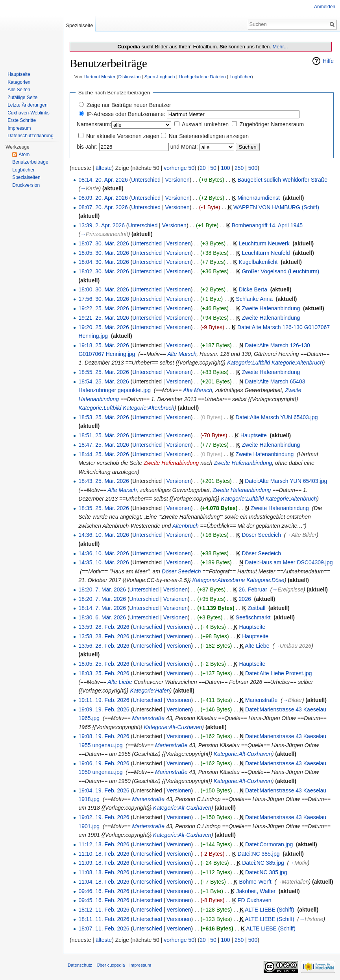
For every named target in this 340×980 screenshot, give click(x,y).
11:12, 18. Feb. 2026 (104, 844)
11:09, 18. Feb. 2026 (104, 863)
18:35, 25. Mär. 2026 (103, 508)
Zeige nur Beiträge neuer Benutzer (129, 105)
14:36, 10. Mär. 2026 (103, 535)
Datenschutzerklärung (30, 136)
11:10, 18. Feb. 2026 (104, 854)
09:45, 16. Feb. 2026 (104, 900)
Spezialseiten (26, 177)
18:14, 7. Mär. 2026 (102, 608)
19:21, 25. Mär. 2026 (103, 318)
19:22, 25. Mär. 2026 (103, 308)
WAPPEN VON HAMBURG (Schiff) (276, 207)
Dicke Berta (253, 289)
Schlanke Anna (254, 299)
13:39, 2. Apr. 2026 (102, 225)
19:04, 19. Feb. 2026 (104, 790)
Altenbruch (186, 526)
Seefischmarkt (253, 617)
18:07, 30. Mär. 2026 (103, 243)
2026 (245, 599)
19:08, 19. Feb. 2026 (104, 736)
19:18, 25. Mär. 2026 (103, 345)
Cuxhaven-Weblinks (29, 113)
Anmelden (325, 7)
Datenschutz (80, 965)
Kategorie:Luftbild (249, 363)
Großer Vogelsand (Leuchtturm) (280, 271)
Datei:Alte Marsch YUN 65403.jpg (276, 417)
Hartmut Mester (99, 76)
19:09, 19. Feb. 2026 (104, 709)
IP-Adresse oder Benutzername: (126, 114)
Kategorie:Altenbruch (297, 363)
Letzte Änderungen (27, 105)
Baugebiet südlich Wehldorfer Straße (283, 180)
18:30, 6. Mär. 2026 (102, 617)
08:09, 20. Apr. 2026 (103, 198)
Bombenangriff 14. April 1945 (267, 225)
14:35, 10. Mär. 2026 (103, 562)
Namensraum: (94, 124)
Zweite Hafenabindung (171, 463)
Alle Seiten (19, 90)
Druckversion (26, 185)
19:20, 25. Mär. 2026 (103, 327)
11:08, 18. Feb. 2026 (104, 872)
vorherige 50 (179, 168)
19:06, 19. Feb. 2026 (104, 763)
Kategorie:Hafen (150, 691)
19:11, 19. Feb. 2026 (104, 700)
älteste (104, 168)
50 (213, 168)
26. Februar (253, 589)
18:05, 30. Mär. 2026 (103, 253)
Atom (24, 155)
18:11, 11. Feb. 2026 (104, 919)
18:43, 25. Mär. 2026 (103, 481)
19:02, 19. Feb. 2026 (104, 817)
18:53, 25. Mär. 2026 (103, 417)
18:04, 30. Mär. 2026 (103, 262)
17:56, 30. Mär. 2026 (103, 299)
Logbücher (240, 76)
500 (253, 168)
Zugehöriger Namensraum (272, 124)
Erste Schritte (22, 120)
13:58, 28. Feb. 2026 (104, 636)
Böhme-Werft (255, 882)
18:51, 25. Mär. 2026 (103, 435)
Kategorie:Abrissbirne (218, 580)
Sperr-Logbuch (160, 76)
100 (225, 168)
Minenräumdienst (259, 198)
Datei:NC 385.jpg (259, 854)
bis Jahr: (87, 147)
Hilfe (328, 61)
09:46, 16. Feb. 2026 (104, 891)
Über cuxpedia (111, 965)
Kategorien (19, 82)
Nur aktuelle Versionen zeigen (123, 136)
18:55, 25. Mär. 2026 (103, 372)
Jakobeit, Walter (256, 891)
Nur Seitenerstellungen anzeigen (209, 136)
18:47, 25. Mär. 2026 (103, 445)
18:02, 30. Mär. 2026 (103, 271)
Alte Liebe (257, 646)
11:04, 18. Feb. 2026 (104, 882)
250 (239, 168)
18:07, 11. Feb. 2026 (104, 928)
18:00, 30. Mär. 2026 (103, 289)
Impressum (19, 128)
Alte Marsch (182, 354)
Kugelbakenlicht (258, 262)
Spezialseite (79, 25)
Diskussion (129, 76)
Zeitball (256, 608)
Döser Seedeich (261, 535)
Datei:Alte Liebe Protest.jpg (279, 673)
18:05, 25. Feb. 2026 (104, 664)
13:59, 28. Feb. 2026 (104, 627)
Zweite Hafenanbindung (271, 308)
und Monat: (184, 147)
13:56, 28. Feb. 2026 (104, 646)
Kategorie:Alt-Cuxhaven (173, 727)
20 (203, 168)
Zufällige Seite (22, 98)
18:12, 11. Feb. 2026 (104, 910)
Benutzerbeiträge (30, 162)
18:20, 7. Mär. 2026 (102, 589)
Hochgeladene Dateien (202, 76)
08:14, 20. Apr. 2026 (103, 180)
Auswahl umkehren (205, 124)
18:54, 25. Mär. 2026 (103, 381)
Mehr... (280, 47)
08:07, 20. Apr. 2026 (103, 207)
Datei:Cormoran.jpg (269, 844)
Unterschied (146, 180)
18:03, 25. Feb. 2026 (104, 673)
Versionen (177, 180)
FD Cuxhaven (255, 900)
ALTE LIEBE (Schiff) (270, 910)
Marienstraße (261, 700)
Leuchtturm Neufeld (266, 253)
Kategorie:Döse (265, 580)
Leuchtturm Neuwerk (264, 243)
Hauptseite (254, 435)
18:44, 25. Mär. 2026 (103, 454)
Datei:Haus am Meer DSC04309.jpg (289, 562)
